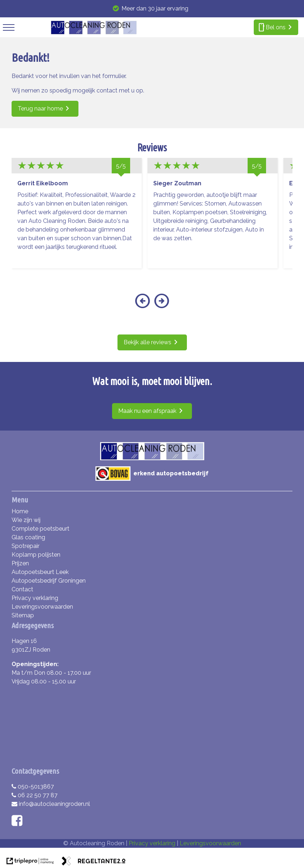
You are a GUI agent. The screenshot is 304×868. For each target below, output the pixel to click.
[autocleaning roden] (94, 33)
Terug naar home (40, 109)
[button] (143, 305)
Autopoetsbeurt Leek (40, 572)
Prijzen (20, 563)
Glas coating (28, 537)
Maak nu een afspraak (147, 411)
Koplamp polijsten (36, 555)
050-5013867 (33, 787)
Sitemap (23, 615)
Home (20, 511)
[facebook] (19, 823)
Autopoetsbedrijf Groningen (49, 581)
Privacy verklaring (35, 598)
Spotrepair (25, 546)
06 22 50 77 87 (35, 795)
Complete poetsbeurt (40, 529)
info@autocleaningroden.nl (51, 804)
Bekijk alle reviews (147, 342)
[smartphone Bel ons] (276, 27)
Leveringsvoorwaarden (42, 607)
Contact (22, 589)
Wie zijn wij (26, 520)
